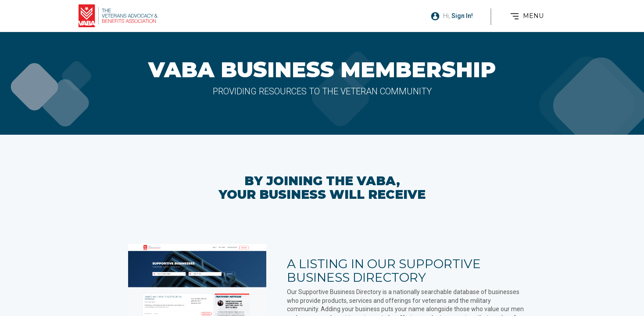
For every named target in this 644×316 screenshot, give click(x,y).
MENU (533, 16)
